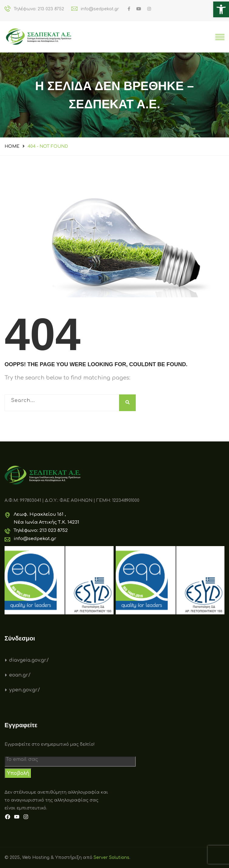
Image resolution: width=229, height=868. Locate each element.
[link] (221, 9)
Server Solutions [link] (111, 858)
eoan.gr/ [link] (20, 675)
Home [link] (12, 146)
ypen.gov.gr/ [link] (25, 690)
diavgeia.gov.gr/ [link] (29, 660)
